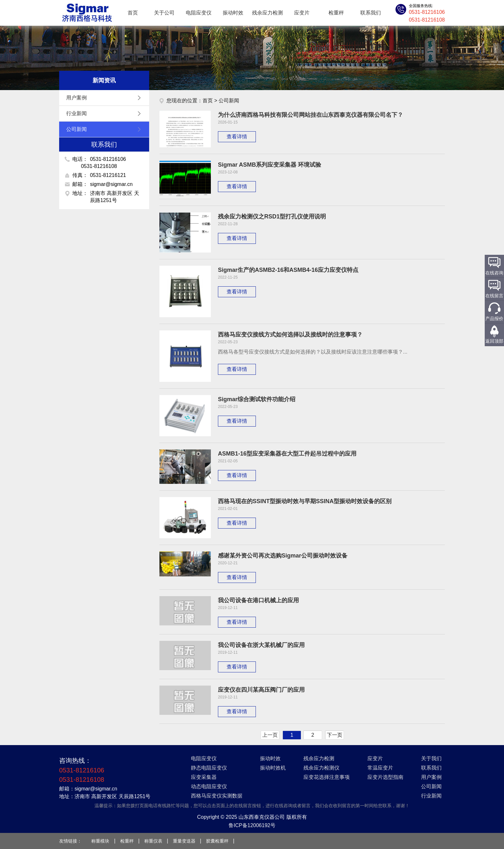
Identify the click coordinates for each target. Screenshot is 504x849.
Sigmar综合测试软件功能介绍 (257, 399)
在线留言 (494, 296)
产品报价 (494, 318)
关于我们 (431, 758)
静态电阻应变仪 (209, 768)
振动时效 (233, 13)
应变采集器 (204, 777)
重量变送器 (184, 841)
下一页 (335, 735)
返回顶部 (494, 341)
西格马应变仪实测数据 (217, 796)
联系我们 (371, 13)
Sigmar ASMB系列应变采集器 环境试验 (270, 165)
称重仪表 (153, 841)
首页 (133, 13)
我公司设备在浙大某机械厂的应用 (261, 645)
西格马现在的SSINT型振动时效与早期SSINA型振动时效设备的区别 (305, 501)
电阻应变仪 (199, 13)
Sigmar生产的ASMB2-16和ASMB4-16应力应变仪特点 (288, 270)
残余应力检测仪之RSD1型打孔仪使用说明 (272, 217)
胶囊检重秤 (217, 841)
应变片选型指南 (385, 777)
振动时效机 (273, 768)
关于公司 (164, 13)
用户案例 (105, 98)
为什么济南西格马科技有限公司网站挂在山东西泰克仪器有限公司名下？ (310, 115)
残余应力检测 (267, 13)
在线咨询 (494, 273)
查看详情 (237, 137)
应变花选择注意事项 (327, 777)
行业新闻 (105, 114)
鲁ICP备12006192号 (252, 825)
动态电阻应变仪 (209, 786)
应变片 (302, 13)
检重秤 (336, 13)
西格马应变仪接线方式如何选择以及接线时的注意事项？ (290, 335)
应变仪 (86, 13)
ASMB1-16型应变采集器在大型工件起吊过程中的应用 (287, 454)
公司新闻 (105, 129)
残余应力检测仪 (321, 768)
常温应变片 (380, 768)
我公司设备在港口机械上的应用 (258, 600)
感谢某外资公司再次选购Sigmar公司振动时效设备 (283, 556)
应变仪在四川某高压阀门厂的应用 (261, 690)
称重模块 (100, 841)
